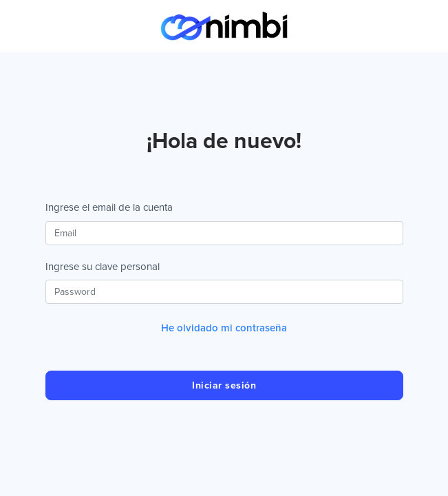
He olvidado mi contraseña (224, 328)
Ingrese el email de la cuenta (109, 207)
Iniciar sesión (224, 385)
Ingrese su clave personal (103, 267)
